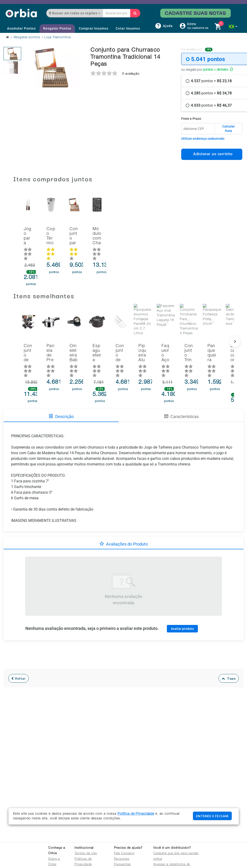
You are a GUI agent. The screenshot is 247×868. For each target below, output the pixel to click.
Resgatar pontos (27, 38)
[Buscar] (135, 13)
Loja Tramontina (57, 38)
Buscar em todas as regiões (75, 13)
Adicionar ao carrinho (212, 154)
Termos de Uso (86, 854)
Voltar (18, 658)
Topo (229, 658)
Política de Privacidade (136, 814)
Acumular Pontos (21, 28)
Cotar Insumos (128, 28)
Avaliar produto (182, 608)
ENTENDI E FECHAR (212, 816)
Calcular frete (229, 129)
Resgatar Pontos (57, 28)
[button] (233, 27)
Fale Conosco (124, 854)
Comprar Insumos (93, 28)
